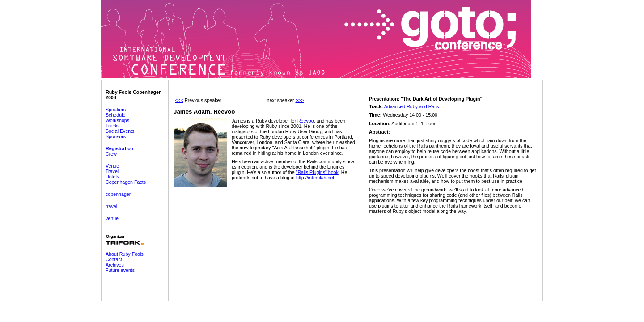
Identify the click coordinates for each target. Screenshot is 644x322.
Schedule (115, 115)
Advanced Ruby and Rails (412, 106)
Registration (119, 148)
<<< (179, 100)
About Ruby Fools (125, 254)
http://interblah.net (315, 178)
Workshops (117, 120)
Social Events (120, 131)
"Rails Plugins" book (317, 172)
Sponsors (116, 136)
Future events (120, 270)
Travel (112, 171)
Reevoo (306, 121)
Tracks (113, 126)
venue (112, 218)
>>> (299, 100)
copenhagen (119, 194)
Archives (115, 265)
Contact (114, 259)
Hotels (112, 177)
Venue (112, 166)
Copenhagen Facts (126, 182)
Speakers (116, 110)
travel (111, 206)
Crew (111, 154)
